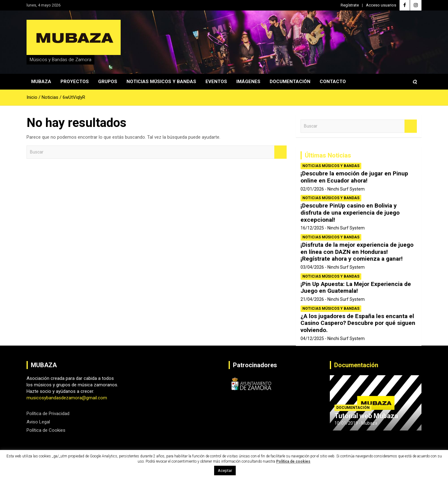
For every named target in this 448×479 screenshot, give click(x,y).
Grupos (108, 82)
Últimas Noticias (328, 155)
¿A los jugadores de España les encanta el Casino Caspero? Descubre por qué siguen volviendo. (358, 323)
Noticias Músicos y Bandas (161, 82)
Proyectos (75, 82)
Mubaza (41, 82)
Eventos (216, 82)
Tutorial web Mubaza (366, 416)
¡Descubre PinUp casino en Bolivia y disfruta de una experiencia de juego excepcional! (350, 213)
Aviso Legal (38, 422)
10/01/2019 (346, 423)
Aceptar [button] (225, 471)
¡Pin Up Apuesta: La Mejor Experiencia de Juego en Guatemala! (356, 288)
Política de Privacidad (48, 414)
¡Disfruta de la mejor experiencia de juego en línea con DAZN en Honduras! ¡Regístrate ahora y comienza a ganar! (357, 252)
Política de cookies (293, 461)
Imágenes (248, 82)
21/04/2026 (312, 299)
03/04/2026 (312, 267)
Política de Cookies (46, 430)
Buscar (280, 152)
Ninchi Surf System (346, 189)
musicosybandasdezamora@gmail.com (67, 398)
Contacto (333, 82)
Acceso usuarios (381, 5)
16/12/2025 (312, 228)
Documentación (290, 82)
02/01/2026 (312, 189)
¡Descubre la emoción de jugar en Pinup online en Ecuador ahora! (354, 177)
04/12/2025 (312, 338)
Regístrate (350, 5)
